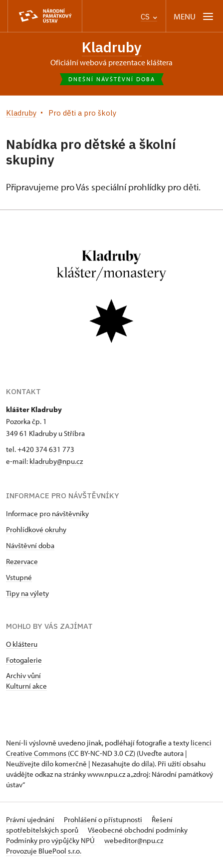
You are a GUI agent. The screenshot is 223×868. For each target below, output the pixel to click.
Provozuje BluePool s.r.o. (44, 851)
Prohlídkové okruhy (36, 529)
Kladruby (112, 47)
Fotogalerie (24, 660)
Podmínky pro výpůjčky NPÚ (51, 840)
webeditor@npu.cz (134, 840)
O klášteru (22, 644)
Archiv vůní (23, 675)
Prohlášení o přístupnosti (104, 819)
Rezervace (22, 561)
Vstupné (19, 577)
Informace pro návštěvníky (47, 513)
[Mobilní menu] (194, 16)
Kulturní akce (26, 686)
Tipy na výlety (27, 593)
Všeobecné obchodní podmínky (138, 830)
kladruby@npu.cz (56, 461)
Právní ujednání (31, 819)
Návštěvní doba (30, 545)
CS (149, 17)
